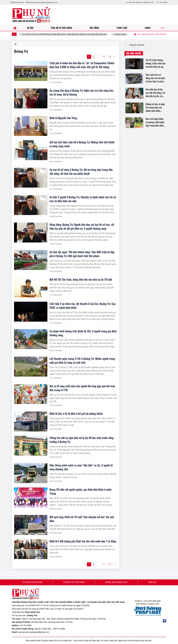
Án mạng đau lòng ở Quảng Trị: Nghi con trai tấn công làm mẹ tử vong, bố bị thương (81, 92)
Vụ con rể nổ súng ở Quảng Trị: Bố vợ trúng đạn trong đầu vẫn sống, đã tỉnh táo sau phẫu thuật (81, 172)
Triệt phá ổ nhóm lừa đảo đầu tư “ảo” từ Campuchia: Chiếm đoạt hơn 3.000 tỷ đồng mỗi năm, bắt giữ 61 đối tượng (82, 65)
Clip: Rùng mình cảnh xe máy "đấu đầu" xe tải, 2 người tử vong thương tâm (81, 467)
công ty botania (137, 45)
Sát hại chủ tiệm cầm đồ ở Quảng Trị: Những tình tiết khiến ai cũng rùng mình (82, 144)
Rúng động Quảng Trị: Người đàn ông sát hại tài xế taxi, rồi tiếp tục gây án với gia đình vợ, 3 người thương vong (82, 226)
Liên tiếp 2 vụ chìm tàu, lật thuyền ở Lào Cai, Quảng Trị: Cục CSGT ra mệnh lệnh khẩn (83, 306)
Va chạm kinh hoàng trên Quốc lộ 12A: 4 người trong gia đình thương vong (83, 333)
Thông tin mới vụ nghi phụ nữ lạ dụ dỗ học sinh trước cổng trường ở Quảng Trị (82, 440)
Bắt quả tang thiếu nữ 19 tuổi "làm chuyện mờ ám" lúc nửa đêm (82, 519)
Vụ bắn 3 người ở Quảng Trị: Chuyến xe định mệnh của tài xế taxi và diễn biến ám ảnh (83, 199)
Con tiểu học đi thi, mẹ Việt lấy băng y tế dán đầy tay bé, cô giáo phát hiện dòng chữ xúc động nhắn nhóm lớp (71, 34)
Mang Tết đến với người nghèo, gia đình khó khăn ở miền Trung (81, 491)
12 (110, 57)
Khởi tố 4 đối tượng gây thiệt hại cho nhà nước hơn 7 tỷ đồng (83, 541)
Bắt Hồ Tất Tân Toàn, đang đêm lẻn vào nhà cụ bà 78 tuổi (81, 279)
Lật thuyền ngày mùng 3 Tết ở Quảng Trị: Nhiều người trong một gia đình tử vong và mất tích (82, 360)
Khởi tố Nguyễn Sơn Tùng (63, 118)
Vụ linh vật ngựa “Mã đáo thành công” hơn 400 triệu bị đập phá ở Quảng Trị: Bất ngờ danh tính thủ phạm (82, 254)
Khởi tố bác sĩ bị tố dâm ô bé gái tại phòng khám (76, 413)
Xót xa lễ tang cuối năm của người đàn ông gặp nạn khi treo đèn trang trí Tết (82, 388)
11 (104, 57)
